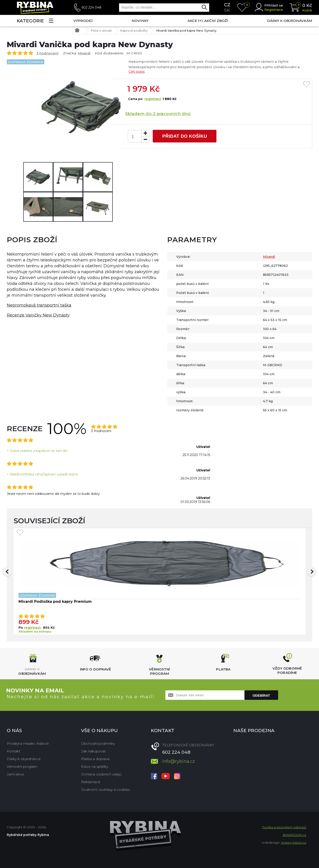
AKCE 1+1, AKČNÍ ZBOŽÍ (208, 21)
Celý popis (137, 72)
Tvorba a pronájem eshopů (284, 827)
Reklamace (91, 782)
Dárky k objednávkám (290, 21)
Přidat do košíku (185, 136)
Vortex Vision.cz (293, 842)
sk (227, 10)
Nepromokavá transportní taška (39, 305)
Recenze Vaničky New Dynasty (38, 315)
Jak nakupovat (93, 751)
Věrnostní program (22, 767)
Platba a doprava (95, 759)
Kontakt (14, 751)
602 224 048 (91, 7)
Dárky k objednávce (24, 759)
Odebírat (261, 695)
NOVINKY (140, 21)
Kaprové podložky (134, 30)
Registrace (274, 10)
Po (21, 628)
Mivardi (84, 53)
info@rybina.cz (178, 761)
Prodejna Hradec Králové (28, 744)
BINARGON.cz (294, 835)
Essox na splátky (95, 767)
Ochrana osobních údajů (101, 774)
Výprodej (83, 21)
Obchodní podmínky (98, 744)
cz (227, 5)
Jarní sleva (15, 774)
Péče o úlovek (101, 30)
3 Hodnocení (101, 431)
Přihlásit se (274, 5)
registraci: (153, 99)
